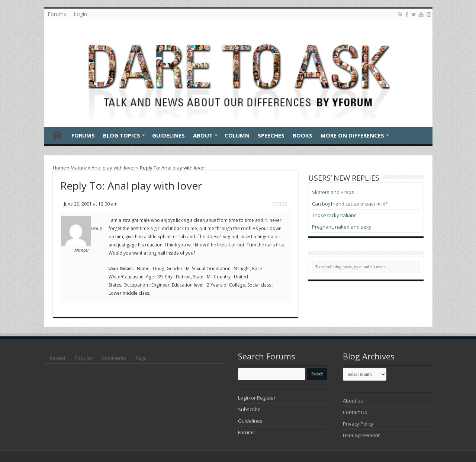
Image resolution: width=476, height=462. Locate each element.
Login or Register (257, 398)
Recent (58, 358)
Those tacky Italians (334, 215)
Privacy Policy (358, 424)
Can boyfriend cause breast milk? (350, 204)
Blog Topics (122, 135)
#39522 (279, 204)
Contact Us (355, 412)
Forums (57, 14)
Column (237, 135)
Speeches (271, 135)
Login (80, 14)
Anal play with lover (113, 168)
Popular (84, 358)
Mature (79, 168)
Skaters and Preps (333, 192)
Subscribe (249, 409)
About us (353, 401)
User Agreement (361, 435)
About (203, 135)
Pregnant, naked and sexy (342, 227)
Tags (141, 358)
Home (57, 135)
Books (303, 135)
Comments (114, 358)
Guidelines (168, 135)
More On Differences (352, 135)
